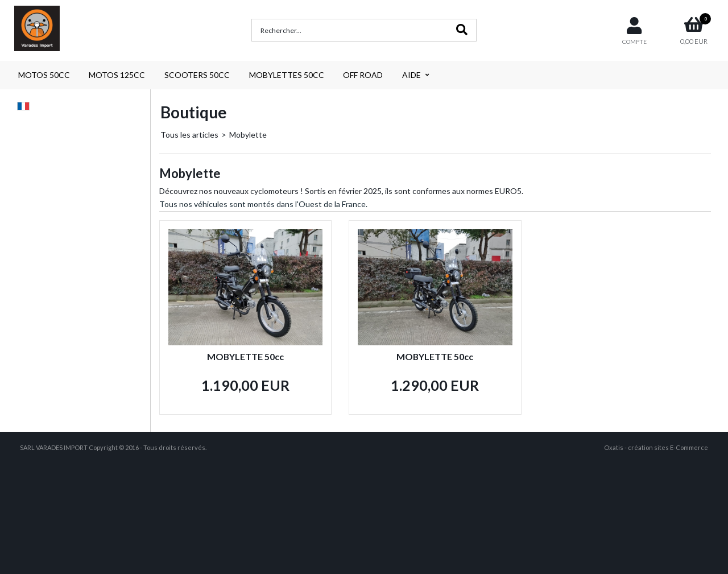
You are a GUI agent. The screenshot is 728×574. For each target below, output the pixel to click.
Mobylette (248, 135)
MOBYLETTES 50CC (287, 75)
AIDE (411, 75)
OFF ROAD (363, 75)
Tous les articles (189, 135)
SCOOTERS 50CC (197, 75)
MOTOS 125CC (117, 75)
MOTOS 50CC (44, 75)
